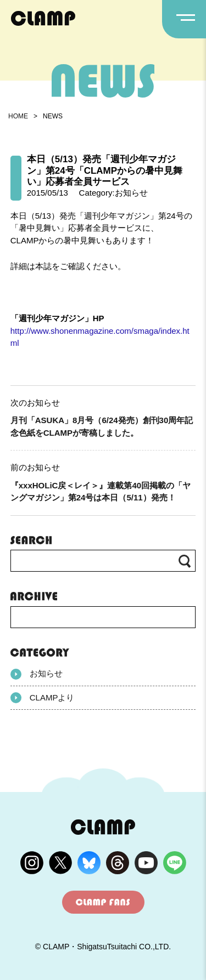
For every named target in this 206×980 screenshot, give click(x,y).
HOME (18, 116)
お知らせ (37, 674)
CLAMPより (43, 698)
